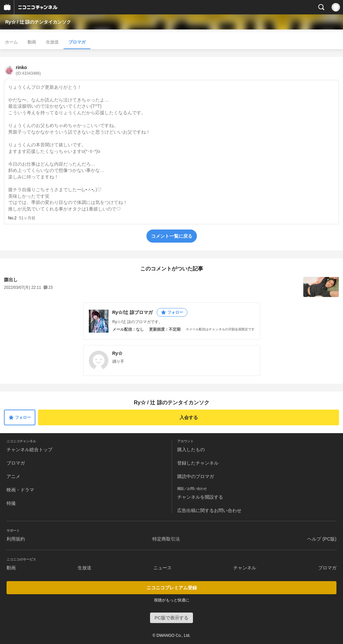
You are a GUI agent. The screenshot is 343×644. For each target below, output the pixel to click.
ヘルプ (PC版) (322, 539)
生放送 (52, 42)
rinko (28, 70)
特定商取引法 (166, 539)
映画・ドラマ (20, 490)
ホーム (11, 42)
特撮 (11, 503)
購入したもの (191, 450)
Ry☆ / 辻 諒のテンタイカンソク (38, 22)
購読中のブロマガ (196, 476)
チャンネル (245, 568)
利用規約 (16, 539)
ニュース (162, 568)
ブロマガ (77, 42)
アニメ (13, 476)
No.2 (12, 218)
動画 (32, 42)
